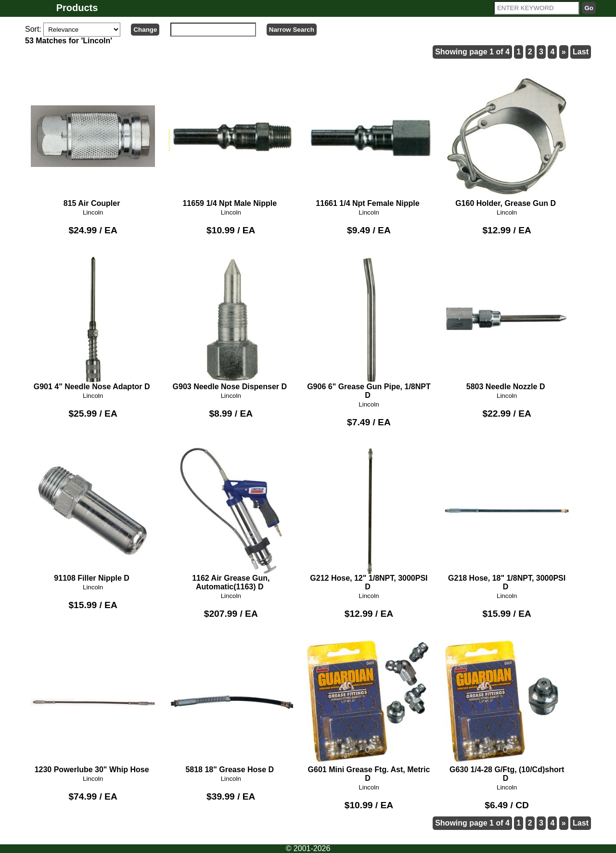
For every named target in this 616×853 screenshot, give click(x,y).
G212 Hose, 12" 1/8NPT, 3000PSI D (369, 519)
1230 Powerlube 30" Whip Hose (93, 706)
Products (77, 8)
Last (581, 52)
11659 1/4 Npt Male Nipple (231, 140)
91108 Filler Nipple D (93, 515)
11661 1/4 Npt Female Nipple (369, 140)
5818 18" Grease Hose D (231, 706)
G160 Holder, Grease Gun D (507, 140)
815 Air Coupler (93, 140)
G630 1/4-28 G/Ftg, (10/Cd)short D (507, 711)
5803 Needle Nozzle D (507, 323)
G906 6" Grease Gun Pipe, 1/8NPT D (369, 328)
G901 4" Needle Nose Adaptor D (93, 323)
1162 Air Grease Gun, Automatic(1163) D (231, 519)
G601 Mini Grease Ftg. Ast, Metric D (369, 711)
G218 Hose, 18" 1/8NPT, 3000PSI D (507, 519)
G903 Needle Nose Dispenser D (231, 323)
